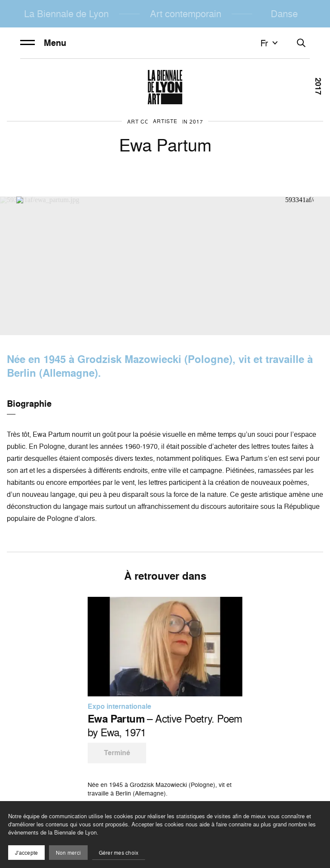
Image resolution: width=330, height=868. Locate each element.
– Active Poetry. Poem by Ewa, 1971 (165, 726)
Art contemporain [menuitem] (186, 14)
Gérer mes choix (119, 853)
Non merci (68, 853)
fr (270, 43)
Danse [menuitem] (284, 14)
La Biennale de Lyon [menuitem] (66, 14)
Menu (43, 43)
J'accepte (26, 853)
